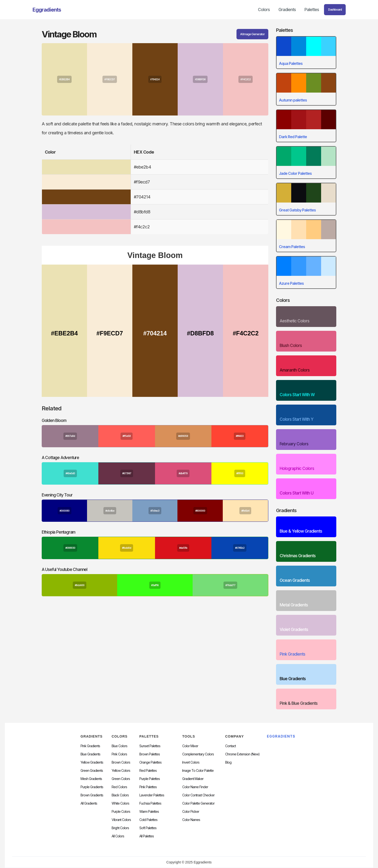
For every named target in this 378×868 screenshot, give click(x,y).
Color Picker (191, 812)
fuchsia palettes (150, 803)
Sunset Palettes (150, 746)
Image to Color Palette (198, 771)
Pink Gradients (90, 746)
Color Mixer (190, 746)
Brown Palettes (150, 754)
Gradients (287, 10)
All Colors (118, 836)
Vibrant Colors (121, 820)
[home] (47, 10)
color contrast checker (198, 795)
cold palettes (148, 820)
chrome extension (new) (242, 754)
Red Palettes (148, 771)
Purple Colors (121, 812)
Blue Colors (119, 746)
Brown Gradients (92, 795)
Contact (230, 746)
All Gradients (89, 803)
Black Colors (120, 795)
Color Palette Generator (198, 803)
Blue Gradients (90, 754)
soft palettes (148, 828)
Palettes (312, 10)
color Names (191, 820)
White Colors (120, 803)
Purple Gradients (92, 787)
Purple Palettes (150, 779)
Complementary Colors (198, 754)
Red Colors (119, 787)
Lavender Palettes (152, 795)
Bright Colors (120, 828)
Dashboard (335, 10)
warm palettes (149, 812)
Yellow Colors (121, 771)
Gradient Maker (193, 779)
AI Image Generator (252, 34)
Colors (264, 10)
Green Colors (121, 779)
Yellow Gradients (92, 762)
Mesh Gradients (91, 779)
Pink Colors (119, 754)
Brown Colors (121, 762)
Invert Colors (191, 762)
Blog (228, 762)
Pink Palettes (148, 787)
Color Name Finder (195, 787)
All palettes (147, 836)
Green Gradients (92, 771)
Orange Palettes (150, 762)
